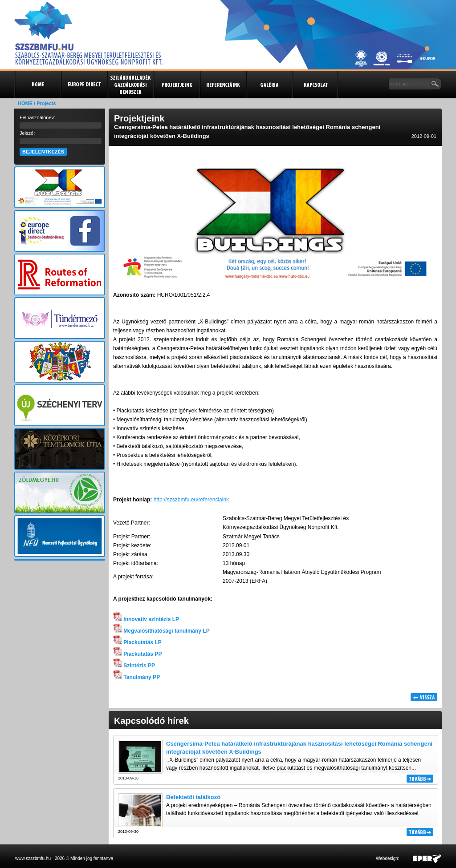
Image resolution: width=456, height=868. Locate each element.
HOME (25, 103)
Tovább (420, 779)
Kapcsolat (315, 85)
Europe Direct (84, 85)
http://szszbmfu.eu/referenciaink (191, 500)
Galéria (269, 85)
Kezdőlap (37, 85)
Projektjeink (176, 85)
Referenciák (223, 85)
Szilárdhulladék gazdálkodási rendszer (130, 85)
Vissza (424, 697)
